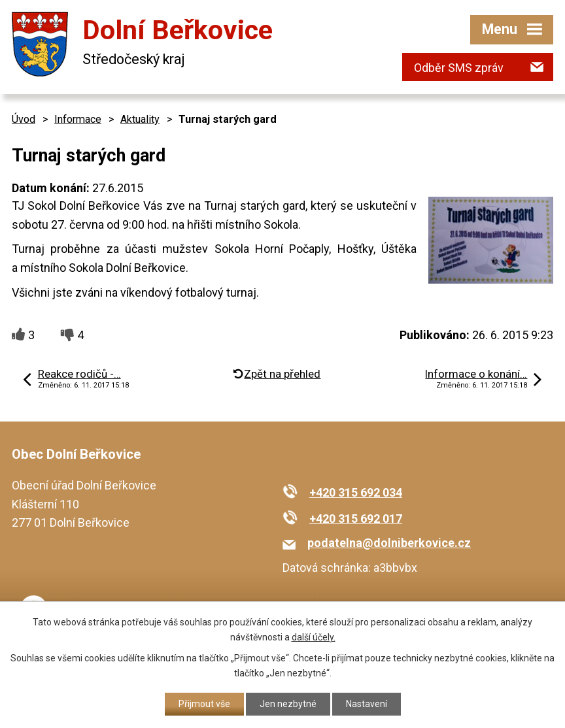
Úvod (24, 119)
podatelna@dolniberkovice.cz (389, 543)
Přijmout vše (204, 704)
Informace (78, 119)
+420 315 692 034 (356, 492)
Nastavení (367, 704)
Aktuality (140, 119)
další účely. (314, 637)
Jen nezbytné (288, 704)
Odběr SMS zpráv (459, 68)
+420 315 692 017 (356, 519)
